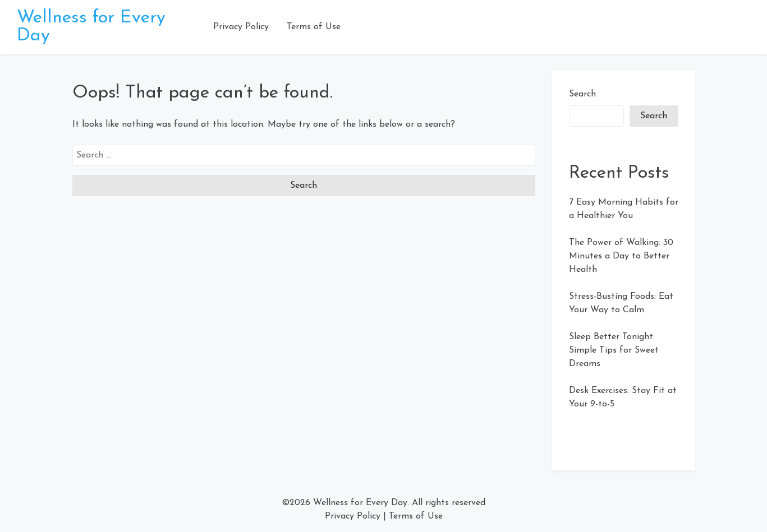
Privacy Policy (241, 27)
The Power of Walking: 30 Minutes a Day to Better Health (621, 256)
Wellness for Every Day (360, 503)
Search (582, 94)
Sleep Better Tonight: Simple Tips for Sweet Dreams (614, 350)
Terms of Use (314, 27)
